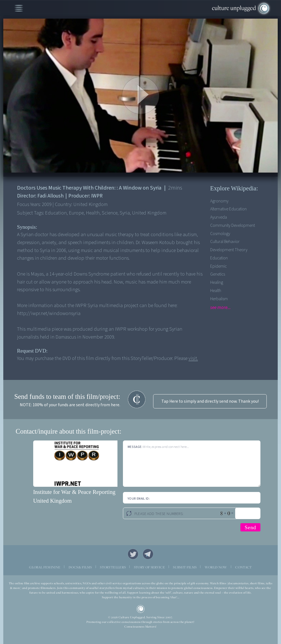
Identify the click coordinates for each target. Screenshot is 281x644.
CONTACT (243, 567)
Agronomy (219, 201)
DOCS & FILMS (80, 567)
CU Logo (141, 609)
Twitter (133, 554)
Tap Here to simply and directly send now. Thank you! (210, 401)
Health (216, 291)
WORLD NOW (216, 567)
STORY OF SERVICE (149, 567)
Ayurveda (219, 217)
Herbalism (219, 299)
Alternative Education (228, 209)
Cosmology (220, 234)
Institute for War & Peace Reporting (74, 492)
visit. (193, 358)
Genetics (218, 274)
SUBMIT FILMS (185, 567)
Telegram (148, 554)
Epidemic (218, 266)
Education (219, 258)
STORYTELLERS (113, 567)
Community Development (233, 225)
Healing (217, 282)
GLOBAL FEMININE (45, 567)
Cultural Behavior (225, 242)
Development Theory (229, 250)
